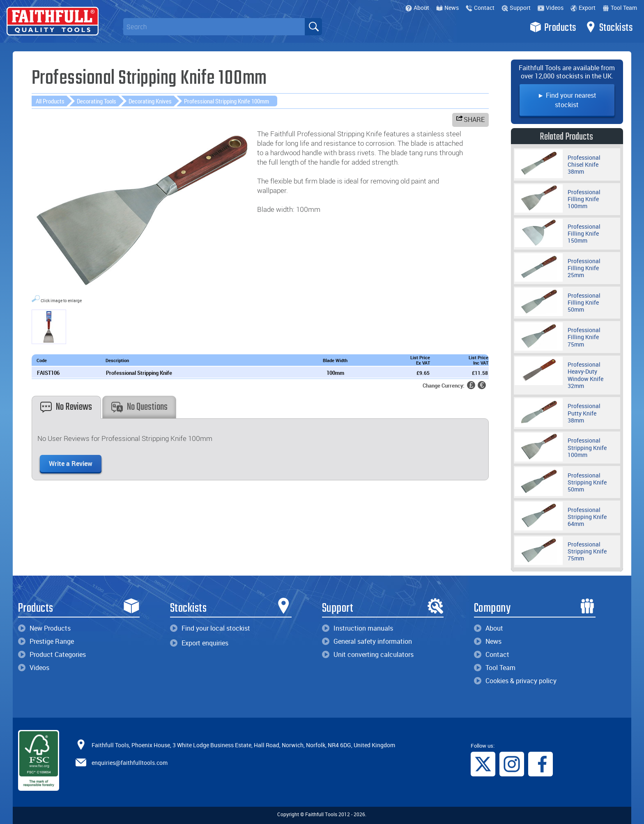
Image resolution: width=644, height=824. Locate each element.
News (447, 8)
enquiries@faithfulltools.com (130, 763)
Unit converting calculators (368, 654)
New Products (44, 628)
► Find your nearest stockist (567, 100)
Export (583, 8)
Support (516, 8)
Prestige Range (46, 641)
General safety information (367, 641)
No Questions (139, 407)
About (417, 8)
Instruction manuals (358, 628)
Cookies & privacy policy (515, 681)
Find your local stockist (210, 628)
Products (553, 27)
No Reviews (66, 407)
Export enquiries (199, 643)
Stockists (609, 27)
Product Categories (52, 654)
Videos (551, 8)
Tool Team (620, 8)
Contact (480, 8)
